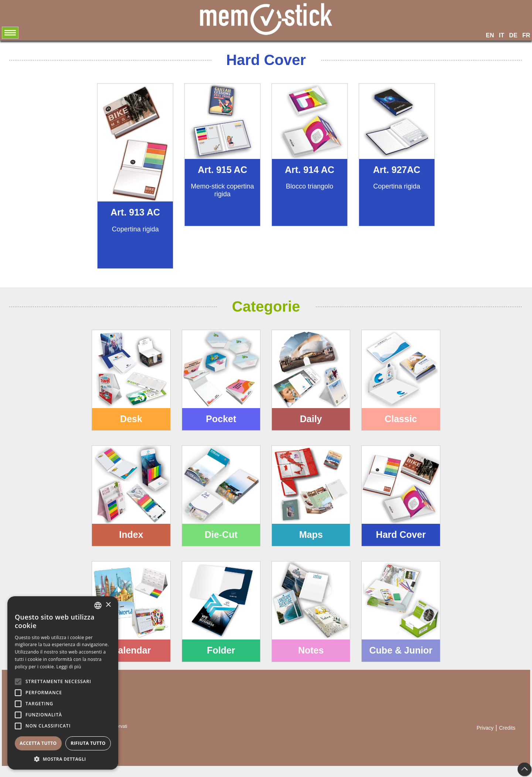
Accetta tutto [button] (38, 743)
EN (490, 35)
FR (526, 35)
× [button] (108, 605)
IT (502, 35)
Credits (507, 728)
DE (513, 35)
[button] (63, 759)
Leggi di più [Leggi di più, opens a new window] (69, 667)
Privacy (485, 728)
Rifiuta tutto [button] (88, 743)
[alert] (63, 683)
